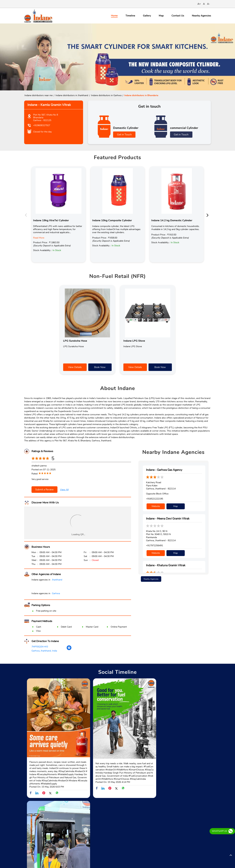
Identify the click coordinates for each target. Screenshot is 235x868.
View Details (75, 367)
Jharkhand (57, 580)
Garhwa (56, 593)
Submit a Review (44, 490)
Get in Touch (124, 135)
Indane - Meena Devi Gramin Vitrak (168, 518)
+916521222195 (155, 499)
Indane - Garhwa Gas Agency (164, 470)
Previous (27, 215)
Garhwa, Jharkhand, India (44, 651)
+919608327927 (42, 125)
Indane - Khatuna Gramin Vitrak (166, 565)
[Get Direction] (69, 650)
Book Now (100, 367)
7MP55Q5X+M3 (40, 647)
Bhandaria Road (32, 841)
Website (156, 506)
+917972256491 (155, 545)
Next (208, 215)
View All (64, 490)
